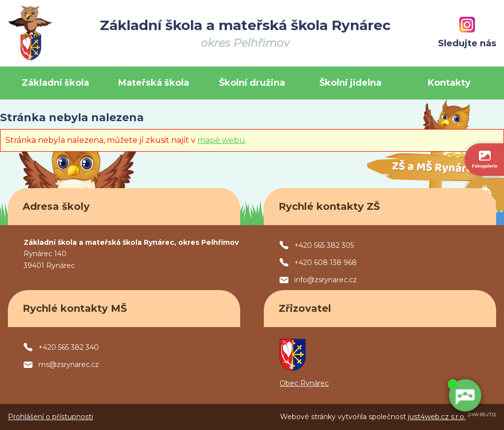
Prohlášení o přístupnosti (50, 417)
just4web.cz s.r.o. (437, 417)
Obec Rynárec (304, 383)
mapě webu (221, 140)
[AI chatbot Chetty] (465, 396)
